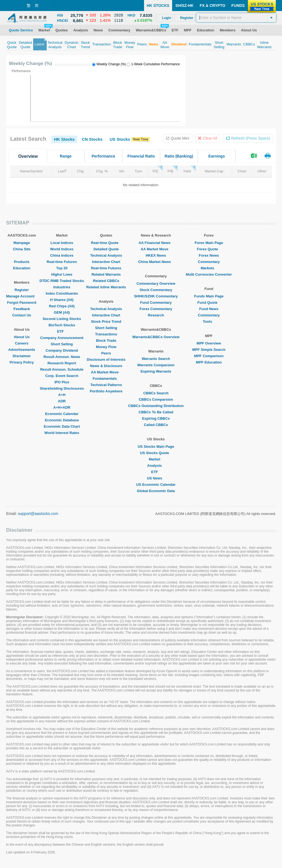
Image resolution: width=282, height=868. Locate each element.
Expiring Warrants (156, 371)
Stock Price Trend (106, 322)
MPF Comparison (209, 356)
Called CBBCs (156, 425)
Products (22, 262)
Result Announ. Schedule (62, 369)
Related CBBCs (106, 281)
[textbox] (236, 18)
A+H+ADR (62, 407)
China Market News (156, 262)
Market (156, 459)
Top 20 (62, 268)
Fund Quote (209, 303)
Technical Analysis (106, 255)
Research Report (62, 363)
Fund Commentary (156, 303)
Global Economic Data (156, 491)
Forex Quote (209, 249)
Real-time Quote (106, 243)
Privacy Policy (22, 362)
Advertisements (22, 350)
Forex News (209, 255)
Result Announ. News (62, 357)
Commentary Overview (156, 284)
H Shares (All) (62, 300)
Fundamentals (106, 379)
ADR (62, 401)
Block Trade (106, 341)
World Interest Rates (62, 433)
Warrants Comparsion (156, 365)
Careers (22, 343)
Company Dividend (62, 350)
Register (22, 290)
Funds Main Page (209, 296)
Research (156, 315)
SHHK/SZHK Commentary (156, 296)
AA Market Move (106, 372)
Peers (106, 353)
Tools (209, 322)
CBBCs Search (156, 393)
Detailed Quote (106, 249)
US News (156, 478)
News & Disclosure (106, 366)
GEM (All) (62, 312)
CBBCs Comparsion (156, 399)
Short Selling (62, 344)
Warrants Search (156, 359)
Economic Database (62, 420)
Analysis (156, 466)
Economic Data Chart (62, 426)
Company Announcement (62, 338)
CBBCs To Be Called (156, 412)
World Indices (62, 249)
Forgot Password (22, 303)
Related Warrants (106, 274)
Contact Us (22, 315)
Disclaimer (22, 356)
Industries (62, 287)
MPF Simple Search (209, 350)
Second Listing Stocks (62, 319)
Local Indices (62, 243)
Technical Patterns (106, 385)
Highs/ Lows (62, 274)
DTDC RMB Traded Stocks (62, 281)
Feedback (22, 309)
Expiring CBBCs (156, 418)
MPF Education (209, 362)
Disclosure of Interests (106, 360)
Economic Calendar (62, 414)
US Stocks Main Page (156, 447)
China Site (22, 249)
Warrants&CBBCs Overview (156, 337)
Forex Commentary (156, 309)
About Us (22, 337)
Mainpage (22, 243)
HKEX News (156, 255)
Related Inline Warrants (106, 287)
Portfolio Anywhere (106, 391)
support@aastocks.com (38, 514)
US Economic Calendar (156, 485)
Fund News (209, 309)
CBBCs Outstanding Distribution (156, 406)
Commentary (209, 262)
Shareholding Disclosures (62, 388)
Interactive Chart (106, 262)
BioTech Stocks (62, 325)
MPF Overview (209, 343)
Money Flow (106, 347)
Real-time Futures (62, 262)
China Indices (62, 255)
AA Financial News (156, 243)
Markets (209, 268)
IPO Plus (62, 382)
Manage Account (22, 296)
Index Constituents (62, 293)
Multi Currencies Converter (209, 274)
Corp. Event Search (62, 376)
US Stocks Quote (156, 453)
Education (22, 268)
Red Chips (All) (62, 306)
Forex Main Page (209, 243)
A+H (62, 395)
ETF (62, 331)
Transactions (106, 334)
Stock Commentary (156, 290)
